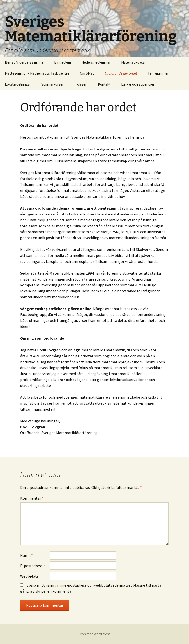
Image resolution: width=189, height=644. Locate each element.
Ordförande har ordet (121, 73)
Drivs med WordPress (94, 634)
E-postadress (33, 566)
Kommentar (32, 498)
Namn (27, 555)
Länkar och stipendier (138, 84)
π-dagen (81, 84)
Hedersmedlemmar (96, 62)
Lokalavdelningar (18, 84)
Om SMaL (87, 73)
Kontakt (104, 84)
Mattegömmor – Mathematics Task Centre (37, 73)
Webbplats (29, 576)
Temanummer (158, 73)
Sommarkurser (52, 84)
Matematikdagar (134, 62)
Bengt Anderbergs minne (24, 62)
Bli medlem (63, 62)
